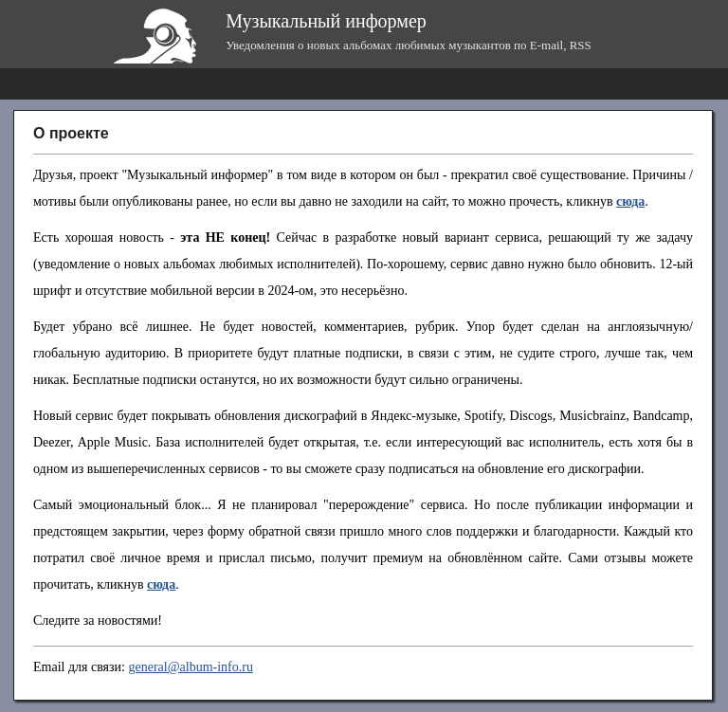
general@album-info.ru (190, 667)
